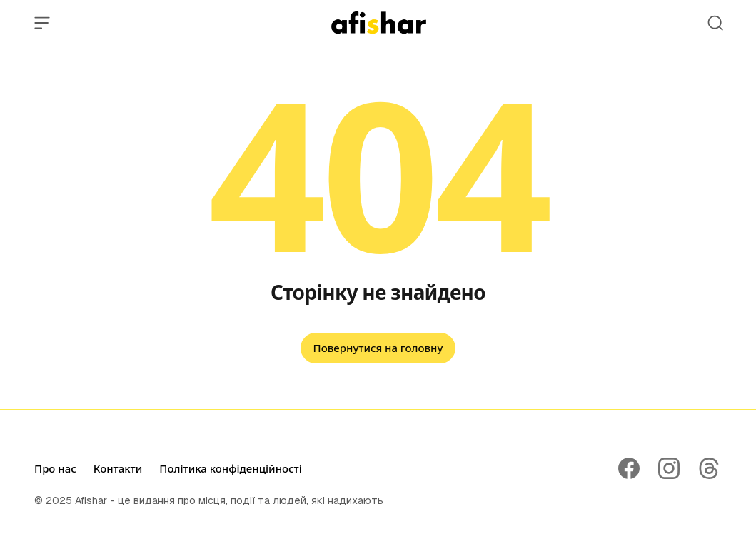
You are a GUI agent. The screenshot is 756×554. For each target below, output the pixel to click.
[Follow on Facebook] (629, 468)
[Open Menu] (42, 23)
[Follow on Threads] (709, 468)
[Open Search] (715, 23)
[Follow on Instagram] (669, 468)
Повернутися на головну (378, 348)
